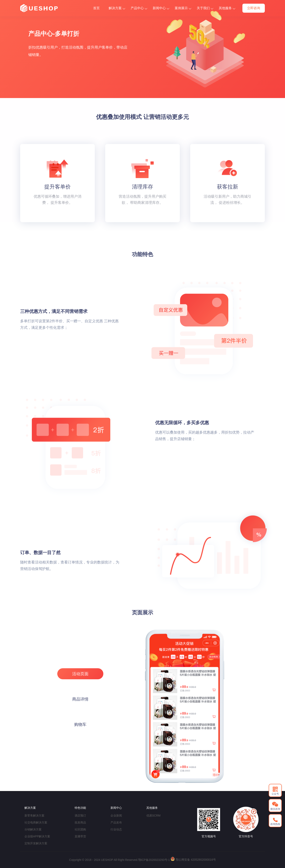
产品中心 (139, 8)
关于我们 (205, 8)
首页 (96, 8)
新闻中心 (161, 8)
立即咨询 (254, 8)
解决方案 (117, 8)
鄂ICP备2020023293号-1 (154, 860)
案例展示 (183, 8)
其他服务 (227, 8)
